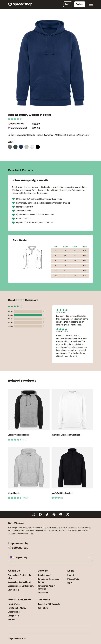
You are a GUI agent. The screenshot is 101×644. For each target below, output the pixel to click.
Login (68, 4)
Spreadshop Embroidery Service (48, 581)
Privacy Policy (74, 579)
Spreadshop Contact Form (19, 582)
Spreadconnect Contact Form (21, 586)
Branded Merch (44, 575)
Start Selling (13, 590)
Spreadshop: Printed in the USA (20, 577)
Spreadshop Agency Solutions (46, 587)
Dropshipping (14, 612)
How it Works (14, 604)
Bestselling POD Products (49, 604)
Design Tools (13, 616)
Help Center (43, 593)
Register (80, 4)
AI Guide (12, 620)
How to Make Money (17, 608)
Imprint (71, 575)
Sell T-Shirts (43, 608)
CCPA (70, 583)
